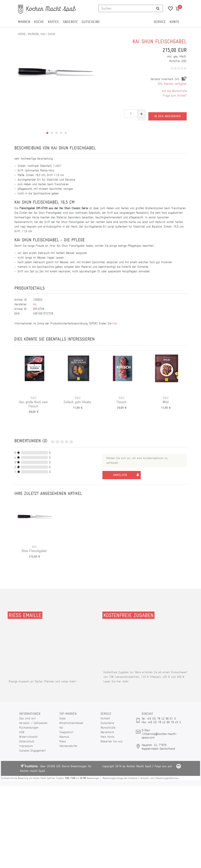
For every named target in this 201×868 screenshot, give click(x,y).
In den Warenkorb (167, 114)
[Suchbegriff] (126, 8)
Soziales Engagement (32, 750)
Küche (39, 22)
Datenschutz (27, 741)
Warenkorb (107, 732)
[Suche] (158, 8)
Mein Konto (107, 737)
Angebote (70, 22)
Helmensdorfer (68, 746)
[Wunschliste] (169, 9)
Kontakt (105, 718)
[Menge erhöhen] (141, 114)
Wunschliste (108, 728)
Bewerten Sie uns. (112, 741)
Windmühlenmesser (71, 723)
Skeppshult (66, 732)
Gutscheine (91, 22)
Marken (24, 22)
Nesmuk (64, 737)
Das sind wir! (28, 718)
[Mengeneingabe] (131, 114)
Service (160, 22)
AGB (22, 732)
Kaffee (53, 22)
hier (115, 323)
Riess (63, 741)
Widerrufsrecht (28, 737)
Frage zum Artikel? (175, 95)
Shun (52, 34)
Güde (62, 718)
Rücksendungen (29, 728)
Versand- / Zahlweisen (33, 723)
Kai (43, 34)
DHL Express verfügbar (172, 84)
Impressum (26, 746)
